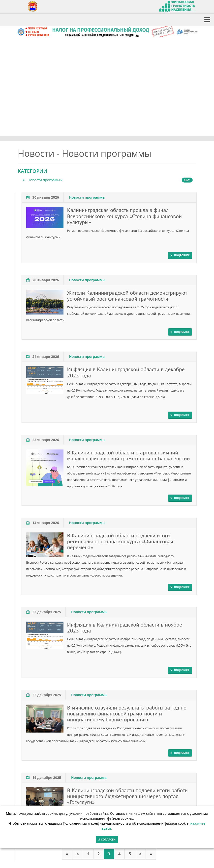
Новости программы (108, 180)
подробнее (180, 255)
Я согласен (107, 839)
